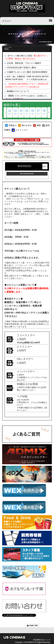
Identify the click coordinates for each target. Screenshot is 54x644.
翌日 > (45, 166)
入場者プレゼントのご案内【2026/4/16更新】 (28, 72)
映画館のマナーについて (18, 91)
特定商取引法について (42, 640)
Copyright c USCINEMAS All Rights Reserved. (33, 642)
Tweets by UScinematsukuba (15, 621)
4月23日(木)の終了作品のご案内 (21, 68)
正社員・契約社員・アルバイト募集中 (24, 63)
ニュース (11, 48)
